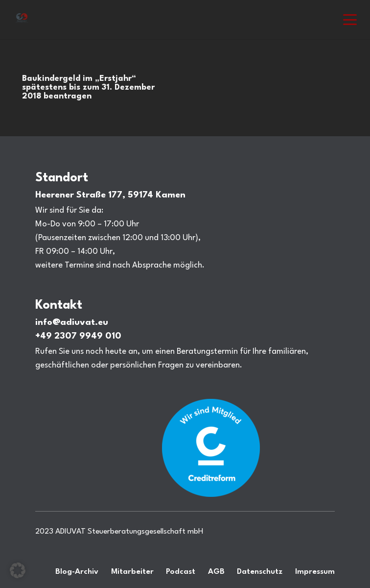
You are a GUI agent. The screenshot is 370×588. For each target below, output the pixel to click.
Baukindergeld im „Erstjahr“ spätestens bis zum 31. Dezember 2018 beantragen (88, 87)
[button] (350, 20)
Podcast (181, 572)
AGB (216, 572)
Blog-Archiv (77, 572)
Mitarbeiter (132, 572)
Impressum (315, 572)
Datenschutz (260, 572)
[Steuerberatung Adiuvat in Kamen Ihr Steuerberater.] (22, 19)
